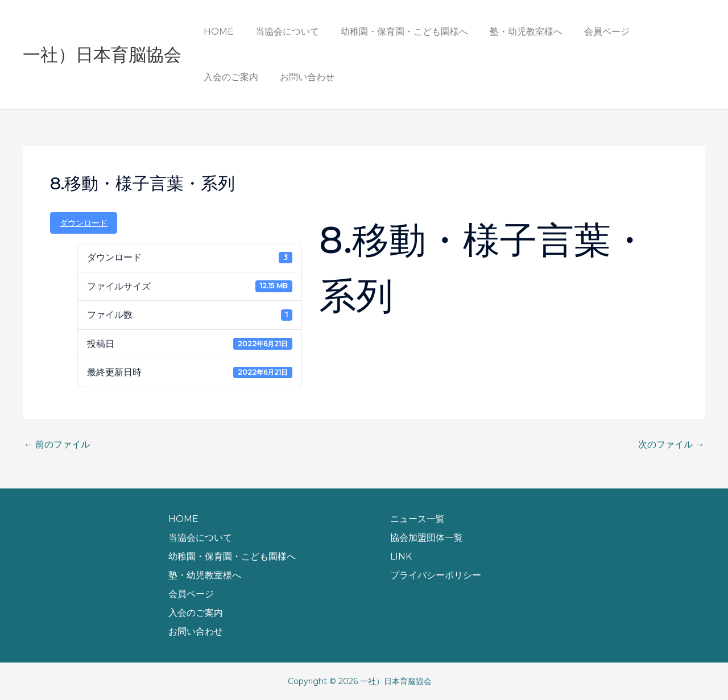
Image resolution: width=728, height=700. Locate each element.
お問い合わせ (229, 77)
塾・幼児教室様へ (514, 32)
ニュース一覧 (417, 519)
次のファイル (671, 445)
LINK (401, 556)
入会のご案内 (660, 32)
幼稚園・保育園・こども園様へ (396, 32)
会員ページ (591, 32)
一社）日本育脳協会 (102, 55)
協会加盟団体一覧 (427, 538)
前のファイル (57, 445)
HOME (217, 32)
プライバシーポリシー (436, 575)
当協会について (282, 32)
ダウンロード (84, 223)
